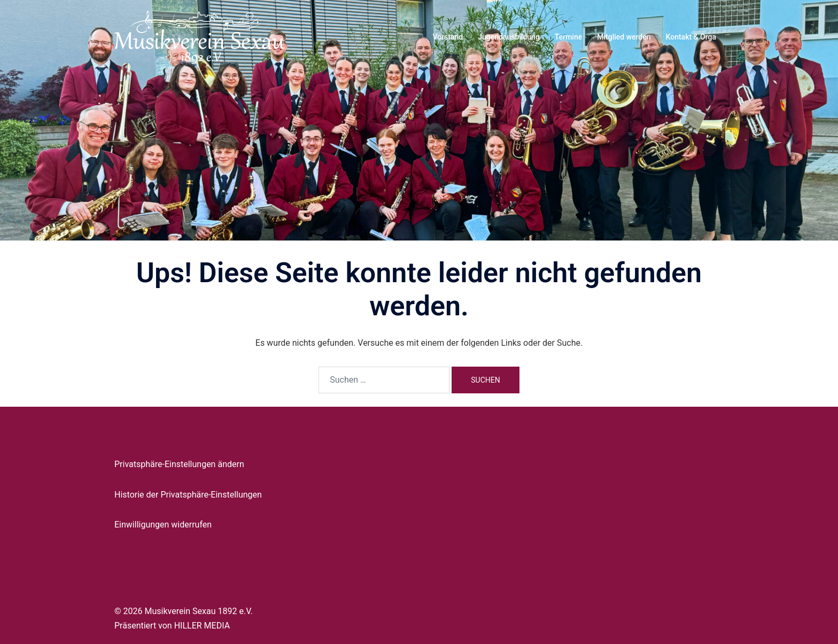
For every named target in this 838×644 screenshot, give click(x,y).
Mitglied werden (624, 37)
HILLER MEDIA (202, 626)
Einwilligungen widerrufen (163, 525)
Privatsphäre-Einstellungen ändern (179, 464)
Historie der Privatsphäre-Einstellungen (188, 495)
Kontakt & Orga (691, 37)
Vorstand (448, 37)
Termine (568, 37)
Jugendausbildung (509, 37)
